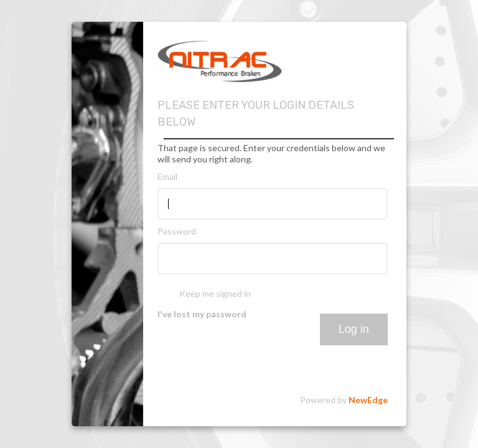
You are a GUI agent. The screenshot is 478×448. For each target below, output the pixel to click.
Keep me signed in (215, 293)
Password (177, 231)
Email (167, 176)
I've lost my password (202, 314)
